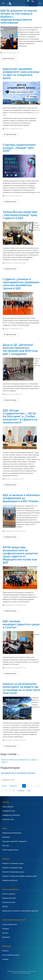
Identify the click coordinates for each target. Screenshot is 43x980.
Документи (6, 937)
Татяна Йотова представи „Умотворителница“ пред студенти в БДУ (20, 215)
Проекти (5, 933)
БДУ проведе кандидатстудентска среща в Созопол (21, 624)
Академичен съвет (9, 811)
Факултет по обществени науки (13, 872)
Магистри (6, 846)
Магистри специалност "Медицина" (15, 841)
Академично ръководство (11, 815)
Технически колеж (9, 902)
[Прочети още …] (9, 58)
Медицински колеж (9, 898)
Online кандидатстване (10, 850)
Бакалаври (6, 837)
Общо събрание (8, 807)
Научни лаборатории (10, 924)
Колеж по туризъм (9, 894)
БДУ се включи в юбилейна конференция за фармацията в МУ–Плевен (21, 498)
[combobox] (29, 5)
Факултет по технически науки (13, 863)
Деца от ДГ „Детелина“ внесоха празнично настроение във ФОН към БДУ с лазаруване (20, 349)
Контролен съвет (8, 819)
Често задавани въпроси (11, 955)
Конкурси (6, 929)
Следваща (21, 791)
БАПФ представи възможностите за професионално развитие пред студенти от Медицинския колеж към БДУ (20, 555)
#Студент (5, 959)
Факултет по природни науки (12, 868)
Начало (4, 786)
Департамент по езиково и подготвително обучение (20, 911)
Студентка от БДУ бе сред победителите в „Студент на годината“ (19, 761)
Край (29, 791)
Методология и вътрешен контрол (18, 773)
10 (14, 791)
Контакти (6, 951)
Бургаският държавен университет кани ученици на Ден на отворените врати (21, 73)
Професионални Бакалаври (12, 833)
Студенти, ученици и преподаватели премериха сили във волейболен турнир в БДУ (21, 284)
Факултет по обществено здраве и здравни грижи (19, 876)
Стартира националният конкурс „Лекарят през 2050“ (19, 148)
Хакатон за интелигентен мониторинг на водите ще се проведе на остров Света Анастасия (21, 688)
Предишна (13, 786)
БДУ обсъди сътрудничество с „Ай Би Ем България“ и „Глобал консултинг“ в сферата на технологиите (20, 416)
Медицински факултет (10, 880)
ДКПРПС (5, 907)
